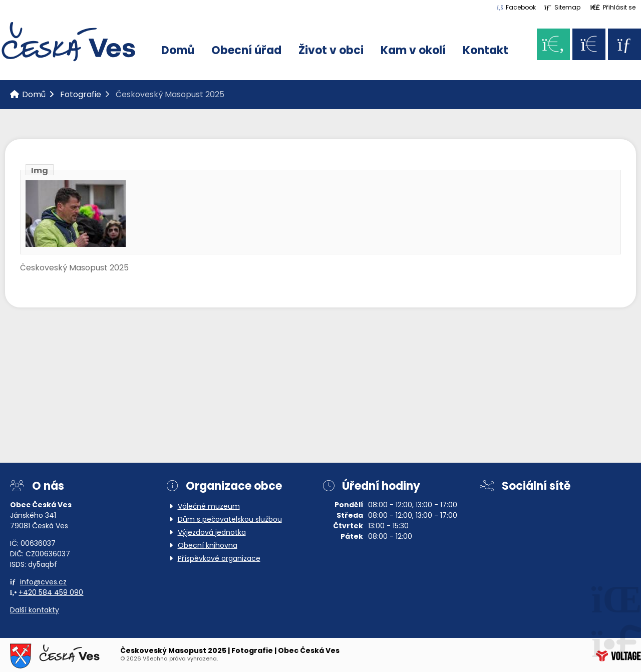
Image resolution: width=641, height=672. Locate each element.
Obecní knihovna (208, 546)
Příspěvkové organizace (219, 559)
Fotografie (81, 95)
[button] (613, 8)
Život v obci (331, 51)
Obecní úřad (246, 51)
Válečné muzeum (209, 507)
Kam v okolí (413, 51)
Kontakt (486, 51)
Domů (68, 42)
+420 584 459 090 (51, 593)
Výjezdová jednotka (212, 533)
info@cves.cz (43, 583)
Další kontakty (35, 611)
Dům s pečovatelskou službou (230, 520)
